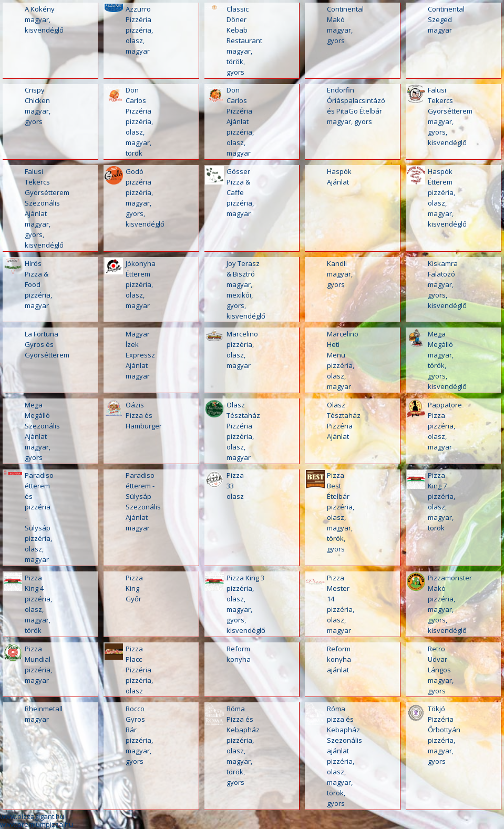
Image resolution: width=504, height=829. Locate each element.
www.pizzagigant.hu (32, 816)
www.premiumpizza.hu (37, 824)
